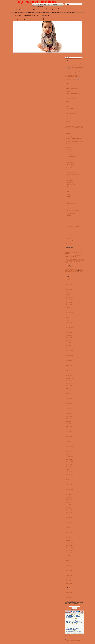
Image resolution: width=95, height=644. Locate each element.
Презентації (69, 116)
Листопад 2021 (70, 398)
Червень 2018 (69, 495)
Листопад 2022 (70, 378)
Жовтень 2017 (69, 515)
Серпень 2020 (69, 436)
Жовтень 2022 (69, 381)
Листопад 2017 (70, 512)
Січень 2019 (69, 479)
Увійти (68, 590)
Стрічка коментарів (70, 595)
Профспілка (30, 12)
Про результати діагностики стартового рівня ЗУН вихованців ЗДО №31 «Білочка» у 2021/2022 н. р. (74, 261)
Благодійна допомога (71, 170)
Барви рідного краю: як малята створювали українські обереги (72, 76)
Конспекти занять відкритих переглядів (74, 220)
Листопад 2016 (70, 543)
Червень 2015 (69, 581)
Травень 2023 (69, 363)
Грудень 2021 (69, 396)
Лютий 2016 (69, 566)
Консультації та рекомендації (72, 98)
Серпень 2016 (69, 550)
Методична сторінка (71, 182)
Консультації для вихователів (72, 203)
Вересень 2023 (70, 355)
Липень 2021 (69, 409)
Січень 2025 (69, 317)
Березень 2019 (70, 474)
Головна (35, 4)
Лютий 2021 (69, 421)
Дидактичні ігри (70, 109)
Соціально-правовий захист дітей (73, 210)
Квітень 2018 (69, 500)
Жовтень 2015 (69, 576)
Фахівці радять (51, 9)
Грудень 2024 (69, 320)
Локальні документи (71, 131)
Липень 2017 (69, 523)
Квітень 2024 (69, 338)
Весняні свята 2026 (71, 79)
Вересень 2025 (70, 297)
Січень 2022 (69, 393)
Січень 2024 (69, 345)
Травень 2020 (69, 442)
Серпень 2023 (69, 358)
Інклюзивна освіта (70, 86)
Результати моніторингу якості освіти (74, 259)
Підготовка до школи (71, 206)
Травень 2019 (69, 469)
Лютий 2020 (69, 449)
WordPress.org (69, 598)
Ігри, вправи (69, 106)
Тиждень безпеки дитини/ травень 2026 (75, 67)
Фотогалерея (54, 4)
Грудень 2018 (69, 482)
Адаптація (69, 199)
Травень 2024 (69, 335)
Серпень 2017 (69, 520)
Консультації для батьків (71, 201)
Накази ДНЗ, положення (71, 136)
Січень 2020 (69, 452)
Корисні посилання (76, 9)
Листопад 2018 (70, 485)
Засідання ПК (69, 152)
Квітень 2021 (69, 416)
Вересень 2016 (70, 548)
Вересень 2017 (70, 517)
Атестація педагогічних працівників (63, 12)
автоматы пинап (70, 256)
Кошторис (69, 177)
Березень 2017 (70, 533)
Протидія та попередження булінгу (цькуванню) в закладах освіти (73, 144)
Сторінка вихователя (71, 214)
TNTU (68, 265)
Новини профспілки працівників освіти (74, 154)
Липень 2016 (69, 553)
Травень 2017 (69, 528)
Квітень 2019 (69, 472)
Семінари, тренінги (71, 208)
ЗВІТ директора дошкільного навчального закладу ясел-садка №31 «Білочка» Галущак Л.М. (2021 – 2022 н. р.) (74, 252)
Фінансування (63, 9)
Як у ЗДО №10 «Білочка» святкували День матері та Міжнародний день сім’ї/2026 (74, 72)
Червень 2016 (69, 555)
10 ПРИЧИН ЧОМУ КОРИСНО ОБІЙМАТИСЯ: (74, 256)
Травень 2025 (69, 307)
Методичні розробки (71, 187)
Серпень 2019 (69, 464)
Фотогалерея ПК (70, 241)
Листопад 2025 (70, 292)
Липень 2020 (69, 439)
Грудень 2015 (69, 571)
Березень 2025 (70, 312)
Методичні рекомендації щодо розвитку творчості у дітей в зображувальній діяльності (74, 266)
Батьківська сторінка (42, 4)
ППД (68, 191)
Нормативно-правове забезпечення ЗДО (75, 139)
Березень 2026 (70, 285)
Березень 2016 (70, 563)
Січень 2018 (69, 507)
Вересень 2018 (70, 490)
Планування (69, 189)
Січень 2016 (69, 568)
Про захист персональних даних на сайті (75, 141)
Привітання (69, 159)
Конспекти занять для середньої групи (74, 226)
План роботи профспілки (72, 157)
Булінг (68, 102)
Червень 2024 (69, 333)
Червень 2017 (69, 525)
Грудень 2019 (69, 454)
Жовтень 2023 (69, 353)
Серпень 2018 (69, 492)
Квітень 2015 (69, 583)
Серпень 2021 (69, 406)
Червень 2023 (69, 361)
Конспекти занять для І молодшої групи (74, 222)
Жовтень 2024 (69, 325)
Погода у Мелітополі (78, 641)
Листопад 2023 (70, 350)
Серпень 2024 (69, 330)
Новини (40, 9)
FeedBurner (77, 610)
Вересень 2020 (70, 434)
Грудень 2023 (69, 348)
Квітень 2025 (69, 310)
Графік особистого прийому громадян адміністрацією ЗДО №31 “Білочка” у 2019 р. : (74, 128)
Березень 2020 (70, 447)
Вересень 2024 (70, 328)
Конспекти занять (70, 218)
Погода (67, 635)
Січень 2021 (69, 424)
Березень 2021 (70, 419)
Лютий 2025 (69, 315)
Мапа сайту (69, 134)
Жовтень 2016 (69, 545)
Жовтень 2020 (69, 431)
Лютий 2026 (69, 287)
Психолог (69, 195)
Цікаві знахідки (70, 118)
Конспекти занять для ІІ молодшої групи (74, 224)
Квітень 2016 (69, 560)
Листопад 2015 (70, 573)
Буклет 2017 (69, 149)
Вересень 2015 (70, 578)
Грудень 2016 (69, 540)
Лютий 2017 (69, 535)
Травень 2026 (69, 280)
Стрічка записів (70, 593)
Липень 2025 (69, 302)
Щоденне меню (18, 12)
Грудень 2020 (69, 426)
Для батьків (69, 111)
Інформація (69, 91)
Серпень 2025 (69, 300)
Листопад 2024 (70, 323)
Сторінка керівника (43, 12)
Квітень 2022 (69, 388)
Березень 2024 (70, 340)
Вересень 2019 (70, 462)
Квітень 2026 (69, 282)
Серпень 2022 (69, 383)
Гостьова (68, 124)
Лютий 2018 (69, 505)
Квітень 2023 (69, 366)
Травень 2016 (69, 558)
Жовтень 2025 (69, 295)
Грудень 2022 (69, 376)
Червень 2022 (69, 386)
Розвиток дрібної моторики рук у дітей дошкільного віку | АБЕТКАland (74, 270)
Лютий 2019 (69, 477)
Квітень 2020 (69, 444)
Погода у (70, 636)
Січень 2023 (69, 373)
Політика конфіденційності (39, 6)
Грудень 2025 (69, 290)
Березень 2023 (70, 368)
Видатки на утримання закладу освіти (74, 175)
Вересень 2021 (70, 404)
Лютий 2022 (69, 391)
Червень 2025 (69, 305)
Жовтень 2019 (69, 459)
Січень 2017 (69, 538)
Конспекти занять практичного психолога (74, 231)
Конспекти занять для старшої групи (73, 229)
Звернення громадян (71, 164)
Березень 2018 (70, 502)
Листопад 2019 (70, 457)
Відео (49, 4)
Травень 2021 (69, 414)
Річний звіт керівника (71, 250)
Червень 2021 (69, 411)
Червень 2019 (69, 467)
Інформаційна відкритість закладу (24, 9)
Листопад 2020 (70, 429)
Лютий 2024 (69, 343)
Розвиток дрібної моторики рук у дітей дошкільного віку (74, 272)
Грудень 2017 (69, 510)
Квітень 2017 (69, 530)
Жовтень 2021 (69, 401)
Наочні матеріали (70, 234)
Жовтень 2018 (69, 487)
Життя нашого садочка (71, 113)
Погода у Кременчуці (69, 641)
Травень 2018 (69, 497)
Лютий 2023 (69, 371)
